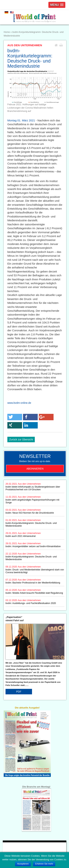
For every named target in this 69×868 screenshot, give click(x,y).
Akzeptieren (23, 864)
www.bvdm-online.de (19, 403)
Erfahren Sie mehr (44, 864)
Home (7, 32)
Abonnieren (35, 469)
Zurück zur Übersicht (21, 440)
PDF (19, 692)
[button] (15, 417)
